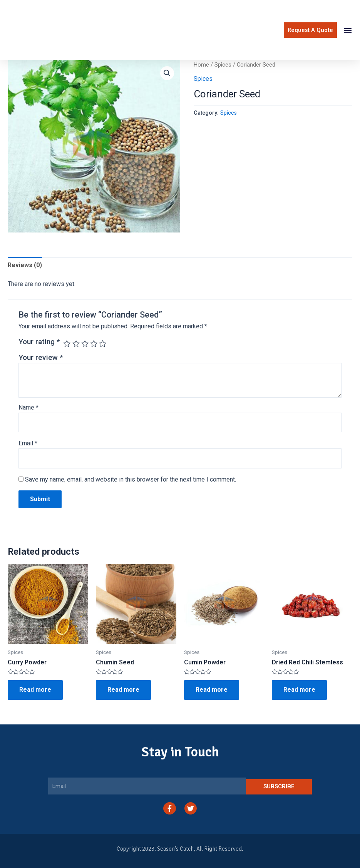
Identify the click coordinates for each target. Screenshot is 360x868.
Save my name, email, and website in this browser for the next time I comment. (131, 479)
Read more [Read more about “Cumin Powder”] (212, 690)
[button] (310, 30)
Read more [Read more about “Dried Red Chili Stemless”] (299, 690)
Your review (41, 357)
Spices (223, 65)
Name (28, 407)
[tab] (25, 265)
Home (201, 65)
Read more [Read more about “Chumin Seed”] (123, 690)
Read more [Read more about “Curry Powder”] (35, 690)
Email (28, 443)
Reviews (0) (25, 265)
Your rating (39, 342)
